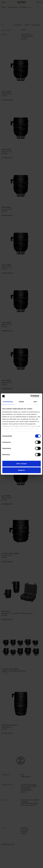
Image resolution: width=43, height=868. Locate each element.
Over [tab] (35, 402)
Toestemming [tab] (8, 402)
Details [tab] (22, 402)
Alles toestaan (21, 464)
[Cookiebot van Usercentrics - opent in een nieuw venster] (32, 396)
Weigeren (21, 470)
